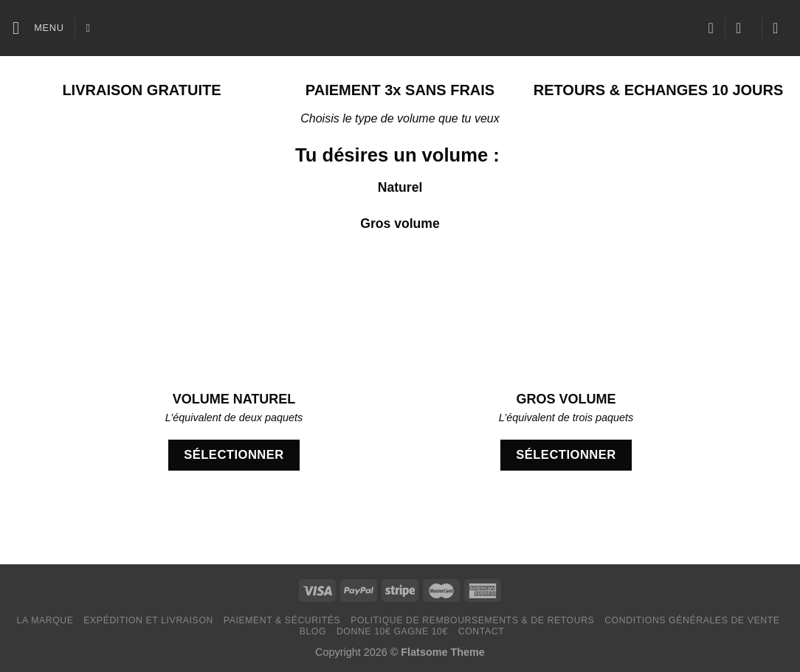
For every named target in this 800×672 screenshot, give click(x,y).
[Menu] (38, 28)
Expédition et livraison (148, 620)
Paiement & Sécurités (282, 620)
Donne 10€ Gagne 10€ (392, 631)
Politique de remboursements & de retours (472, 620)
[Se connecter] (743, 28)
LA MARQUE (45, 620)
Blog (313, 631)
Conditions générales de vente (692, 620)
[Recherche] (92, 28)
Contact (482, 631)
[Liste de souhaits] (711, 28)
